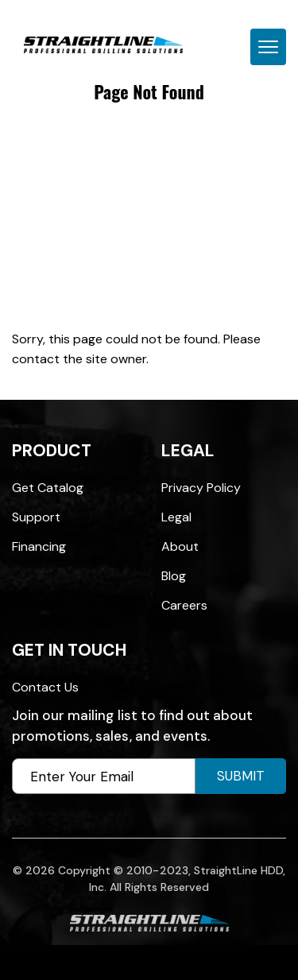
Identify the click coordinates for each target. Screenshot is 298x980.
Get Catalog (48, 488)
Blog (174, 576)
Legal (176, 517)
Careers (184, 605)
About (180, 546)
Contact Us (45, 687)
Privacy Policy (201, 488)
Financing (39, 546)
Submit (241, 776)
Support (36, 517)
